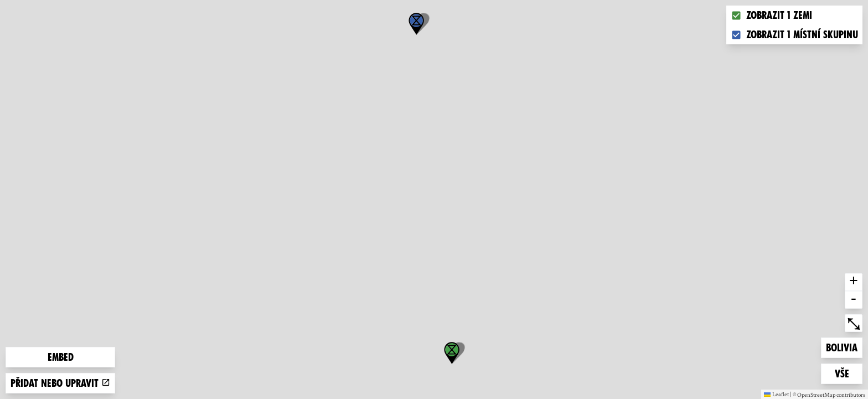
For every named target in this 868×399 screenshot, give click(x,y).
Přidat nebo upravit (60, 383)
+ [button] (854, 282)
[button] (416, 24)
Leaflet (776, 394)
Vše (849, 373)
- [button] (854, 300)
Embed (61, 357)
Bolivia (844, 347)
